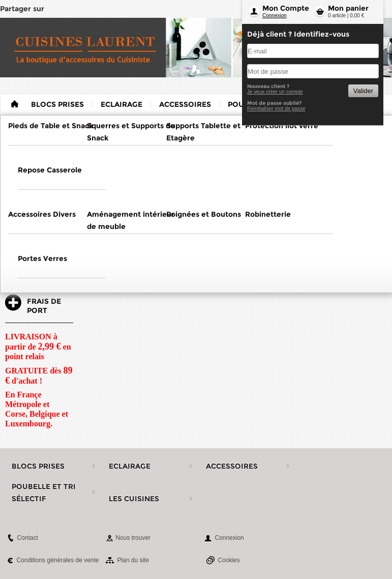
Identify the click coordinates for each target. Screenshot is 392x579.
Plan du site (133, 560)
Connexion (275, 16)
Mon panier (348, 8)
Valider (363, 91)
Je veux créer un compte (275, 92)
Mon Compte (286, 8)
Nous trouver (133, 538)
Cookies (229, 560)
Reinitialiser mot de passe (276, 109)
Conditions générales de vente (57, 560)
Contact (27, 538)
